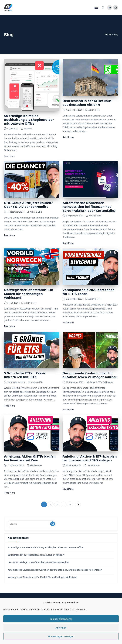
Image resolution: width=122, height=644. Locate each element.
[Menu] (96, 8)
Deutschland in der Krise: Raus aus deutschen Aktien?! (87, 103)
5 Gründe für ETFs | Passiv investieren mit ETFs (25, 375)
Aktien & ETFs (94, 110)
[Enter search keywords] (32, 524)
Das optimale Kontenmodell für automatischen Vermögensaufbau (90, 375)
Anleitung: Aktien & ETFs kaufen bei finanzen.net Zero (30, 458)
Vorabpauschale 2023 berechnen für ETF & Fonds (89, 292)
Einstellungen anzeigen (61, 636)
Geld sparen (108, 382)
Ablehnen (61, 628)
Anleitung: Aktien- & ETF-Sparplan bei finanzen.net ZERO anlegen (90, 458)
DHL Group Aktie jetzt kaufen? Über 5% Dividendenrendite (28, 205)
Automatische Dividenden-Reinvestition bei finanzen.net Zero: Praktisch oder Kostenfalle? (89, 207)
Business (28, 129)
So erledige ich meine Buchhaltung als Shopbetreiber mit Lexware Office (29, 120)
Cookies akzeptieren (61, 619)
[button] (78, 504)
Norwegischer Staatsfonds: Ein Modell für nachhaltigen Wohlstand (29, 294)
